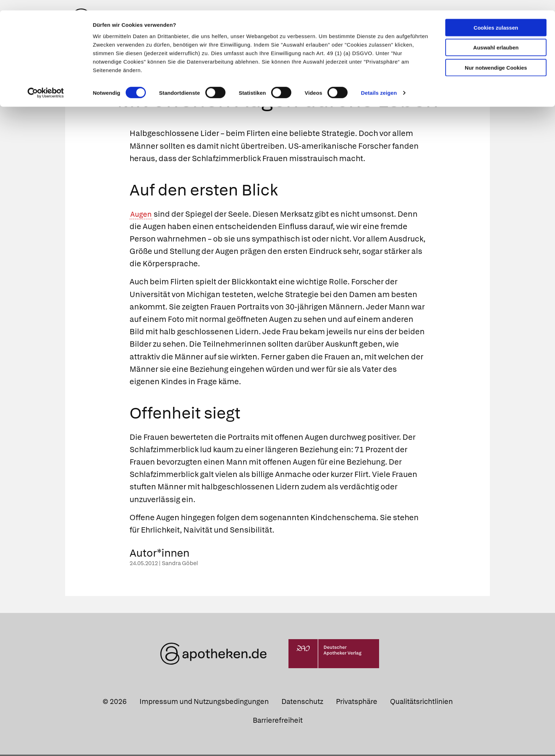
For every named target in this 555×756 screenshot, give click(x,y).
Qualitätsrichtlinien (421, 703)
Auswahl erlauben (496, 37)
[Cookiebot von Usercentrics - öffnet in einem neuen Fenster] (46, 83)
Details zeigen (379, 83)
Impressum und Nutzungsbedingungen (204, 703)
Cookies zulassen (496, 17)
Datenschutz (302, 703)
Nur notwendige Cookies (496, 57)
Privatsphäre (357, 703)
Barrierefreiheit (278, 721)
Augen (142, 215)
